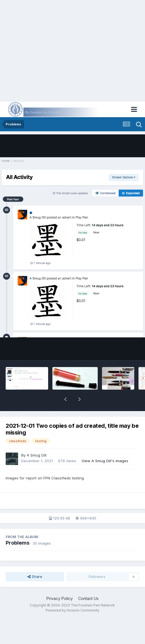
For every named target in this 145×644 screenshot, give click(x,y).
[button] (65, 399)
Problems (18, 543)
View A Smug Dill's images (105, 461)
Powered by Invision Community (72, 610)
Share (35, 577)
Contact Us (88, 598)
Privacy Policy (60, 598)
